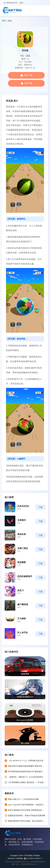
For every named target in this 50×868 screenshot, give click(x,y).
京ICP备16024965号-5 (34, 858)
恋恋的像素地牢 (25, 576)
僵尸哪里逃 (23, 604)
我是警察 (22, 562)
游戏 (10, 21)
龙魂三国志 (23, 548)
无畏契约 (22, 520)
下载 (40, 507)
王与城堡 (22, 619)
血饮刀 (21, 590)
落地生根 (22, 534)
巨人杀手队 (23, 633)
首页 (4, 21)
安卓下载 (28, 75)
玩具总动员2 (23, 506)
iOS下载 (28, 83)
